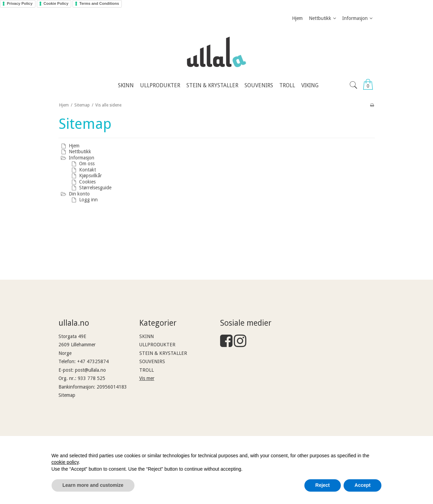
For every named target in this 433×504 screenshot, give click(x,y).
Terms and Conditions (99, 3)
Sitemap (67, 395)
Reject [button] (323, 485)
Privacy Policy (20, 3)
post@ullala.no (90, 370)
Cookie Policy (56, 3)
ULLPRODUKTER (157, 345)
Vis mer (147, 378)
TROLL (147, 370)
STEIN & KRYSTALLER (163, 353)
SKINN (147, 336)
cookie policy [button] (65, 462)
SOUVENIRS (152, 361)
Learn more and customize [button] (93, 485)
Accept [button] (363, 485)
